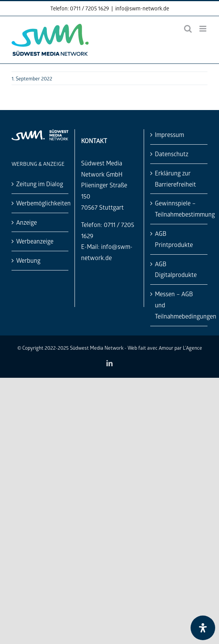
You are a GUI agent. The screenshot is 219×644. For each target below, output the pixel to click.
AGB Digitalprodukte (176, 269)
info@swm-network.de (142, 8)
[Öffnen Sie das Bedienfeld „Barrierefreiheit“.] (203, 628)
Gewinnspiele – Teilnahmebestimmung (179, 209)
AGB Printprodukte (174, 239)
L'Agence (192, 348)
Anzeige (27, 222)
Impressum (169, 134)
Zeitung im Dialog (40, 184)
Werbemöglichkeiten (40, 203)
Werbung (28, 260)
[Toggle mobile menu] (203, 29)
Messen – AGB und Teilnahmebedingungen (179, 305)
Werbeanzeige (35, 241)
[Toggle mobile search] (188, 29)
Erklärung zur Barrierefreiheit (175, 179)
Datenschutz (172, 154)
